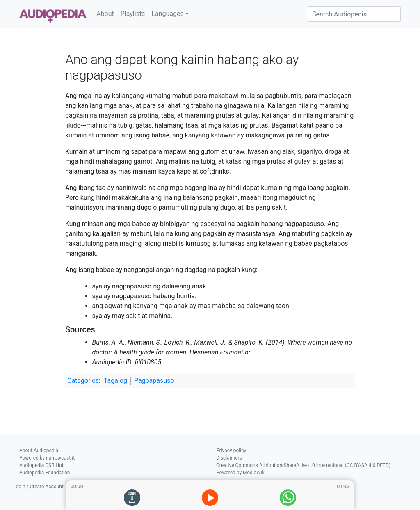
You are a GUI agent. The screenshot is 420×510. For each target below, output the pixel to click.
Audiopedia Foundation (45, 473)
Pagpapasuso (154, 381)
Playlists (133, 14)
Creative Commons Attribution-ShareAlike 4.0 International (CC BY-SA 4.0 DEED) (303, 465)
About (105, 14)
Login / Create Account (38, 487)
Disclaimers (229, 458)
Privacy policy (231, 451)
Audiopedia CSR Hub (42, 465)
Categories (83, 381)
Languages (167, 14)
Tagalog (115, 381)
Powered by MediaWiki (241, 473)
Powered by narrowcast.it (47, 458)
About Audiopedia (39, 451)
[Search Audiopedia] (354, 14)
